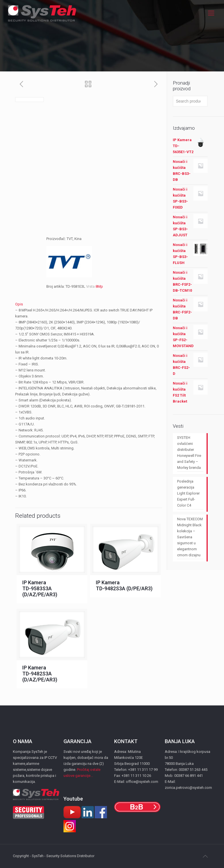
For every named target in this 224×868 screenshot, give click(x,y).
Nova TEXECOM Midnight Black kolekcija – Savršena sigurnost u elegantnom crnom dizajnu (190, 537)
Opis (19, 304)
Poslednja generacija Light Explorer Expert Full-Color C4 (188, 493)
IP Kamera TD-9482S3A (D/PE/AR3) (124, 585)
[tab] (89, 304)
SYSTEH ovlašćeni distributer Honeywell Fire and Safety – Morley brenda (189, 453)
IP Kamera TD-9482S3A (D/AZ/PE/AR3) (40, 674)
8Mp (99, 286)
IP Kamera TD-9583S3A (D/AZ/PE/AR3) (40, 588)
